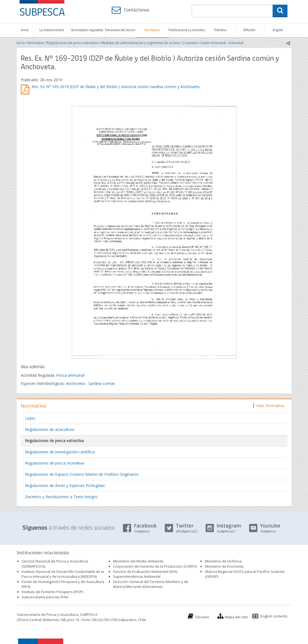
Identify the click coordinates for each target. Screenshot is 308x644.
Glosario (202, 617)
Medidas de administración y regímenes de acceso (140, 43)
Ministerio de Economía (224, 566)
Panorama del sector (120, 30)
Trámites (220, 30)
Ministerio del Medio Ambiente (138, 561)
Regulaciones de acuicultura (50, 429)
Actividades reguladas (87, 30)
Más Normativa (269, 406)
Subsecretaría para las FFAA (45, 597)
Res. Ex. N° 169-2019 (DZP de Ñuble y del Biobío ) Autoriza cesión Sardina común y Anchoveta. (116, 87)
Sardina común (102, 383)
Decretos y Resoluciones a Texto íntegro (61, 497)
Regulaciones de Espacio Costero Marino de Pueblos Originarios (82, 474)
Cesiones (190, 43)
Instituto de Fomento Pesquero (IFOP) (52, 592)
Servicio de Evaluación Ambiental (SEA (145, 572)
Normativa (152, 30)
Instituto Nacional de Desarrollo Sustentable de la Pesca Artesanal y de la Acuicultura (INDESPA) (63, 574)
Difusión (249, 30)
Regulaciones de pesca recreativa (54, 463)
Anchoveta (75, 383)
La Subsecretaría (52, 30)
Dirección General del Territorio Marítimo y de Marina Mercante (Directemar (151, 584)
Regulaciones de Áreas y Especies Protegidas (65, 485)
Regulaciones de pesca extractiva (73, 43)
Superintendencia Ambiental (137, 576)
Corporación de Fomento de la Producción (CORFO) (155, 566)
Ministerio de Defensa (223, 561)
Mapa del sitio (236, 617)
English (278, 30)
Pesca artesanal (70, 375)
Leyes (30, 418)
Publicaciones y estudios (187, 30)
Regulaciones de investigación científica (60, 452)
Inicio (25, 30)
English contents (274, 616)
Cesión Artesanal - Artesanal (221, 43)
